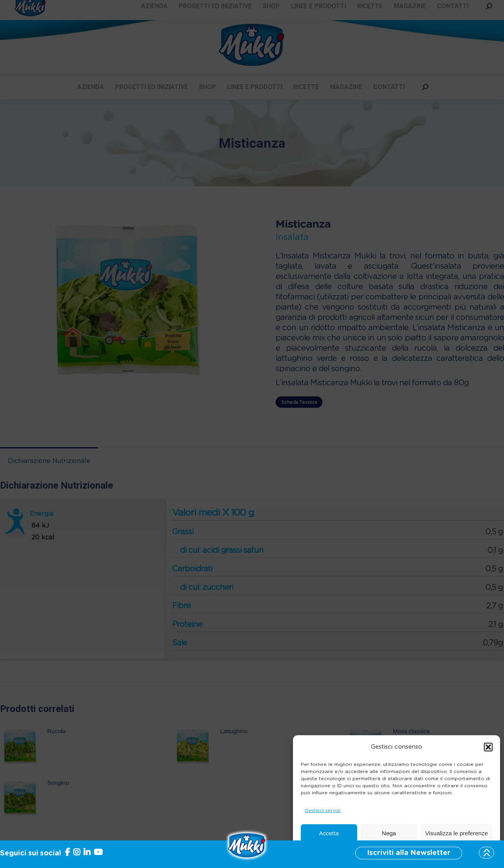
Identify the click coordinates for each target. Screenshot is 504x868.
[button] (488, 747)
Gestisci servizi (323, 810)
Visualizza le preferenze (457, 833)
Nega (389, 833)
